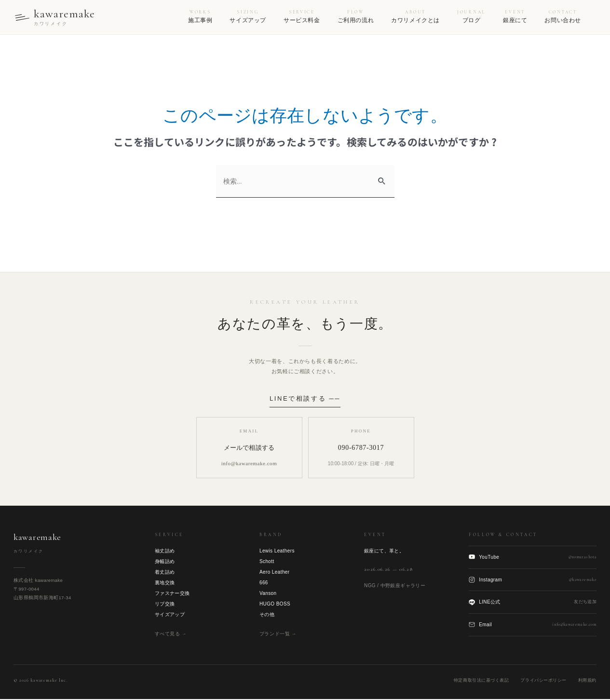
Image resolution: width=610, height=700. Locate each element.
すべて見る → (171, 634)
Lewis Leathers (277, 551)
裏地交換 (165, 583)
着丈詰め (165, 572)
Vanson (268, 594)
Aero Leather (275, 572)
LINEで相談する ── (305, 399)
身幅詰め (165, 562)
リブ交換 (165, 604)
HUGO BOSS (275, 604)
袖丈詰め (165, 551)
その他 (267, 615)
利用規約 (587, 681)
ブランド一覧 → (278, 634)
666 (264, 583)
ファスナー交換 (172, 594)
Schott (267, 562)
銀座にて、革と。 (384, 551)
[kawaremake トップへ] (56, 17)
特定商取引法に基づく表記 (481, 681)
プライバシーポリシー (543, 681)
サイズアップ (170, 615)
